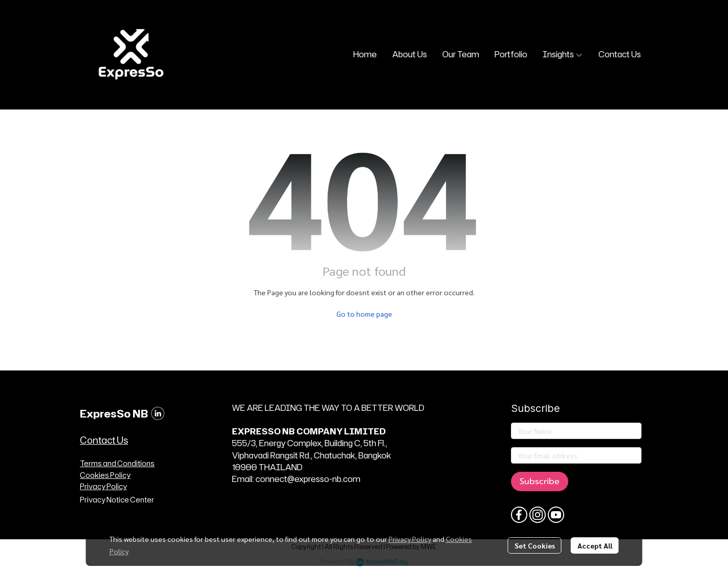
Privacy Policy (410, 539)
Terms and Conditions (117, 463)
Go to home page (364, 314)
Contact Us (104, 440)
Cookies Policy (105, 475)
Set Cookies (535, 545)
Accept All (595, 545)
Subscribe (540, 481)
